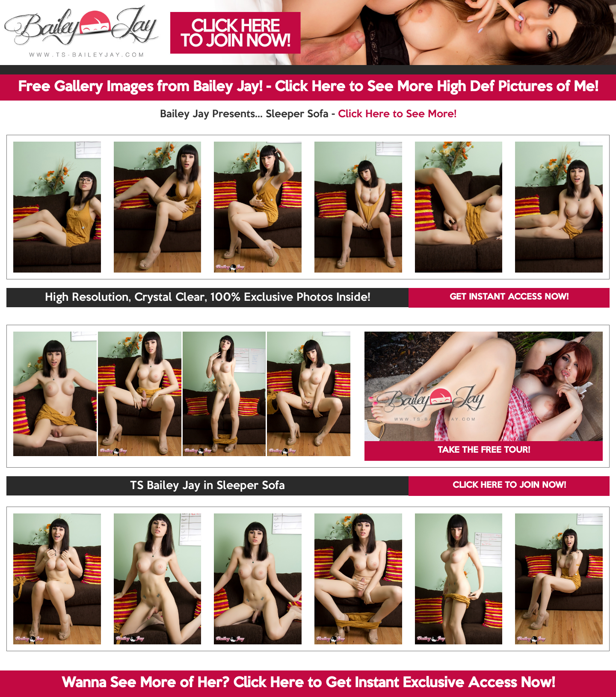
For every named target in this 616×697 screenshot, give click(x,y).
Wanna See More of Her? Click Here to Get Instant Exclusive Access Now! (308, 683)
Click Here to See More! (397, 114)
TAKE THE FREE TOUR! (484, 451)
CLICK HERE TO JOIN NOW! (509, 486)
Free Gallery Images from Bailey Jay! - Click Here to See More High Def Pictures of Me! (308, 87)
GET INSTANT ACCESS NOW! (509, 297)
